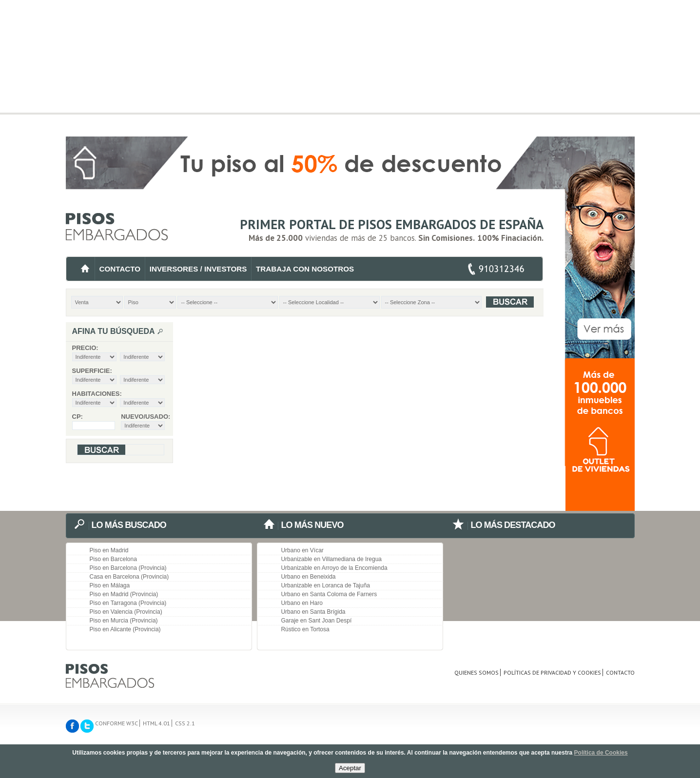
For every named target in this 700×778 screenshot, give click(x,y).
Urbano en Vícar (302, 550)
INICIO (85, 269)
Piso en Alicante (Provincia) (125, 629)
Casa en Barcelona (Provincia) (129, 577)
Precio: (85, 348)
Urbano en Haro (301, 603)
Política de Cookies (601, 753)
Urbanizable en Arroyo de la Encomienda (334, 568)
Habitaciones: (97, 394)
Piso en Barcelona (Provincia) (128, 568)
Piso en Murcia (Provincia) (124, 621)
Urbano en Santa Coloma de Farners (329, 594)
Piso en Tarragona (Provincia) (128, 603)
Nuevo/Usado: (143, 417)
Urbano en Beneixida (308, 577)
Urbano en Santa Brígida (313, 612)
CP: (78, 417)
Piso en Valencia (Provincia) (126, 612)
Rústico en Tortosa (305, 629)
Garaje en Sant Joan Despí (316, 621)
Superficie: (92, 371)
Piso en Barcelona (113, 559)
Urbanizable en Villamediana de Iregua (331, 559)
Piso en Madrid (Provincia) (124, 594)
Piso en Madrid (109, 550)
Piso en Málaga (110, 585)
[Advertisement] (350, 68)
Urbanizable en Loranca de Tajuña (325, 585)
